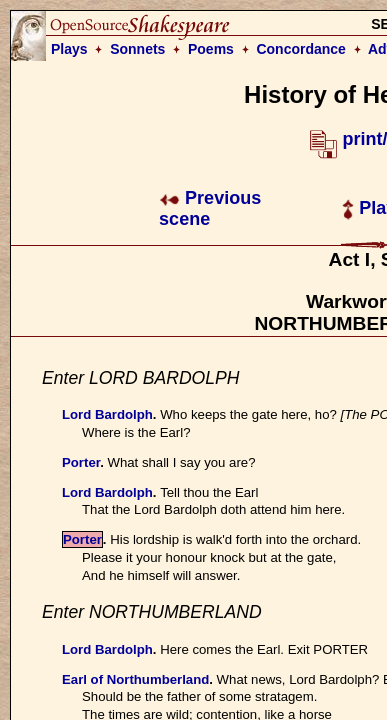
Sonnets (137, 49)
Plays (69, 49)
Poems (211, 49)
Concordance (300, 49)
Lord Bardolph (107, 414)
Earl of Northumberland (135, 679)
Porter (81, 462)
